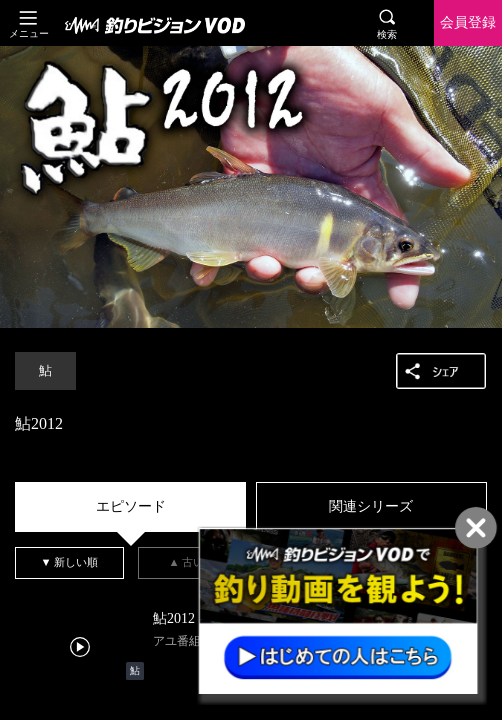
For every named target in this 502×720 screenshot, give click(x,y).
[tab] (130, 507)
